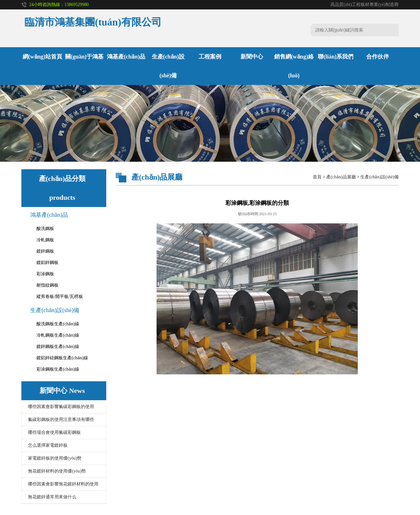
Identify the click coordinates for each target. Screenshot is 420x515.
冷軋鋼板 (45, 240)
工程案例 (210, 57)
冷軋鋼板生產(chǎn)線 (58, 335)
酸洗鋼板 (45, 229)
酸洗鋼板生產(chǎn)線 (58, 324)
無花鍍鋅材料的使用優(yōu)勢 (57, 471)
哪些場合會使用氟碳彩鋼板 (54, 432)
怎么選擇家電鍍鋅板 (48, 445)
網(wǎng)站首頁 (42, 57)
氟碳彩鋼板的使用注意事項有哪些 (61, 420)
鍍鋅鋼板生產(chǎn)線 (58, 347)
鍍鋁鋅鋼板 (47, 263)
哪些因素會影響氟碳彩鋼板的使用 (61, 407)
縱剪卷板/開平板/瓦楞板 (60, 297)
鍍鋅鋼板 (45, 251)
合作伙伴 (378, 57)
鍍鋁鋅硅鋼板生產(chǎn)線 (62, 358)
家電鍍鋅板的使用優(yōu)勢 (55, 458)
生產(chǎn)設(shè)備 (55, 310)
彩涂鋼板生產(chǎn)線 (58, 369)
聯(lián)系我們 (336, 57)
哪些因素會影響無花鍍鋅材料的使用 (63, 484)
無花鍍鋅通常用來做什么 (52, 497)
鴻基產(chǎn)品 (126, 57)
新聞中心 (252, 57)
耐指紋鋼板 (47, 285)
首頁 (317, 177)
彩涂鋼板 (45, 274)
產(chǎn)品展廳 (341, 177)
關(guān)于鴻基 (84, 57)
